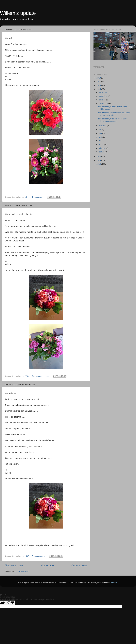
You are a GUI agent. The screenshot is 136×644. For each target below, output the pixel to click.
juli (100, 129)
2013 (99, 160)
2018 (99, 78)
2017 (99, 82)
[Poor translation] (10, 603)
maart (101, 144)
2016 (99, 85)
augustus (103, 126)
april (101, 141)
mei (101, 137)
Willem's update (18, 13)
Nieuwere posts (14, 565)
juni (101, 133)
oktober (102, 100)
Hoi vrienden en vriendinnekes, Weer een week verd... (114, 114)
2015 (99, 89)
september (104, 104)
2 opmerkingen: (39, 556)
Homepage (47, 565)
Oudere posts (79, 565)
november (103, 96)
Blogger (114, 582)
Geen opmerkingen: (41, 376)
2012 (99, 164)
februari (102, 148)
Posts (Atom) (24, 571)
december (103, 92)
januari (102, 152)
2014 (99, 157)
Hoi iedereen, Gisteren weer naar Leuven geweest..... (112, 120)
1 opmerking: (38, 197)
